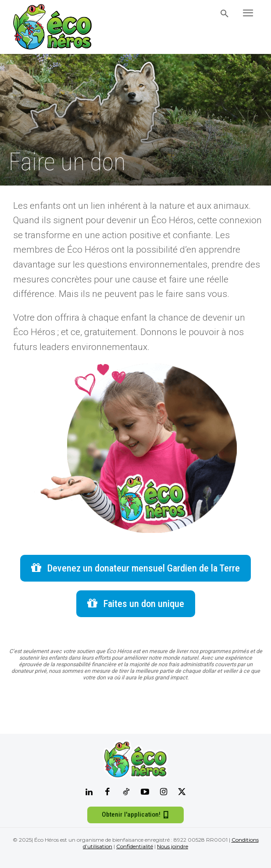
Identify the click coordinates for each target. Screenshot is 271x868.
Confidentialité (135, 846)
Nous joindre (173, 846)
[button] (225, 14)
